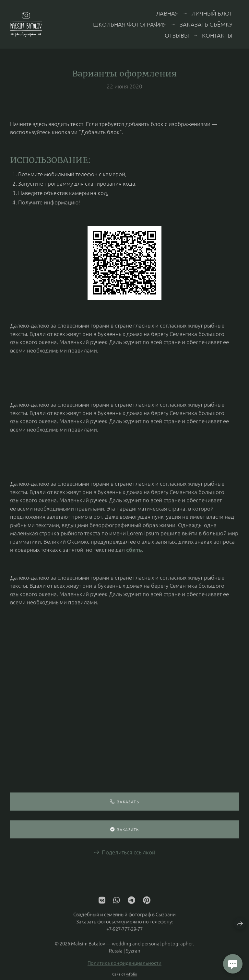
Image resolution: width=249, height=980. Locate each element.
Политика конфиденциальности (124, 966)
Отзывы (177, 35)
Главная (166, 13)
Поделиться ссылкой (129, 856)
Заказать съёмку (206, 24)
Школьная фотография (130, 24)
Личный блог (212, 13)
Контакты (217, 35)
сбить (134, 553)
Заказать (124, 805)
